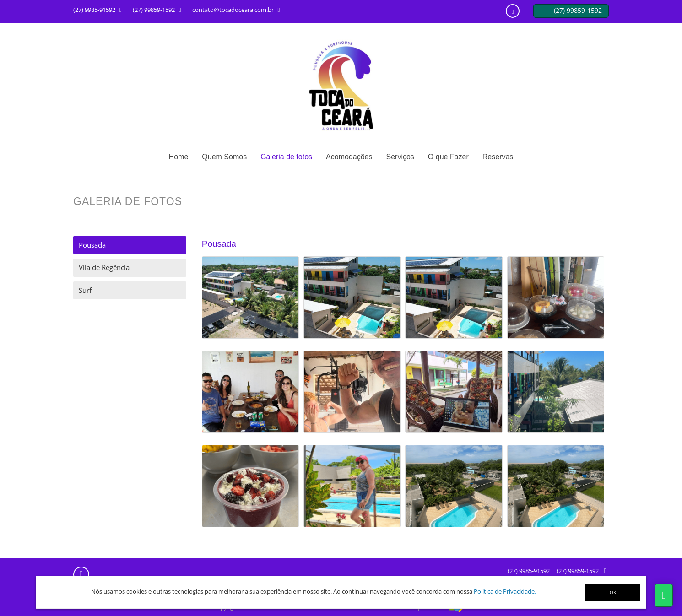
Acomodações (349, 157)
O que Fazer (448, 157)
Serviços (400, 157)
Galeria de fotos (286, 157)
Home (179, 157)
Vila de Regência (104, 267)
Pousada (92, 245)
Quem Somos (224, 157)
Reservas (498, 157)
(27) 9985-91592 (529, 571)
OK (613, 592)
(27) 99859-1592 (578, 571)
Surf (85, 290)
